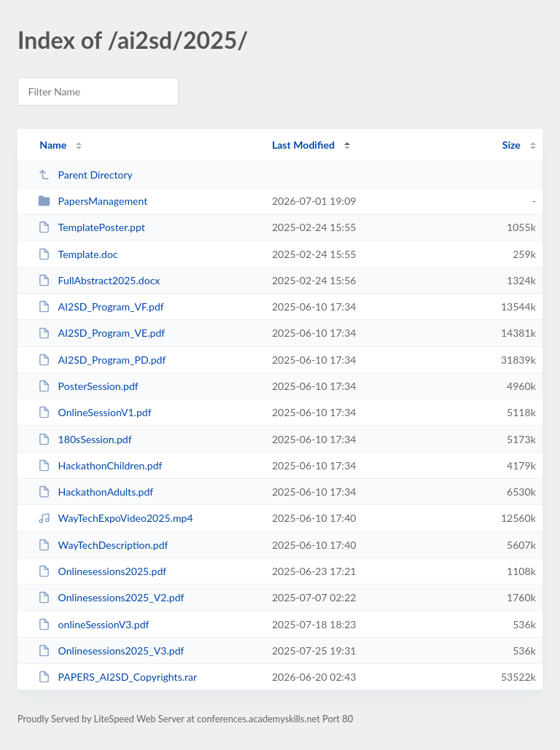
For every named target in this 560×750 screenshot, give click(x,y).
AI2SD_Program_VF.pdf (101, 306)
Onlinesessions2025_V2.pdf (111, 597)
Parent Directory (85, 175)
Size (512, 145)
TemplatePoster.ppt (92, 227)
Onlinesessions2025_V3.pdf (111, 651)
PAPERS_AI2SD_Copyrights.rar (117, 677)
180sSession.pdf (85, 439)
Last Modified (303, 145)
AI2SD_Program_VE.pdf (101, 333)
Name (53, 145)
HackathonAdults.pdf (96, 492)
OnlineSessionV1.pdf (94, 412)
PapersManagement (93, 201)
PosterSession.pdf (88, 386)
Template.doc (78, 254)
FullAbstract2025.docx (99, 280)
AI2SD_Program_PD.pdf (102, 360)
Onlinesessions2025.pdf (102, 571)
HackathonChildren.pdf (100, 465)
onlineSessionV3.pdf (93, 624)
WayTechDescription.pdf (103, 545)
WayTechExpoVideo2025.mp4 (115, 518)
